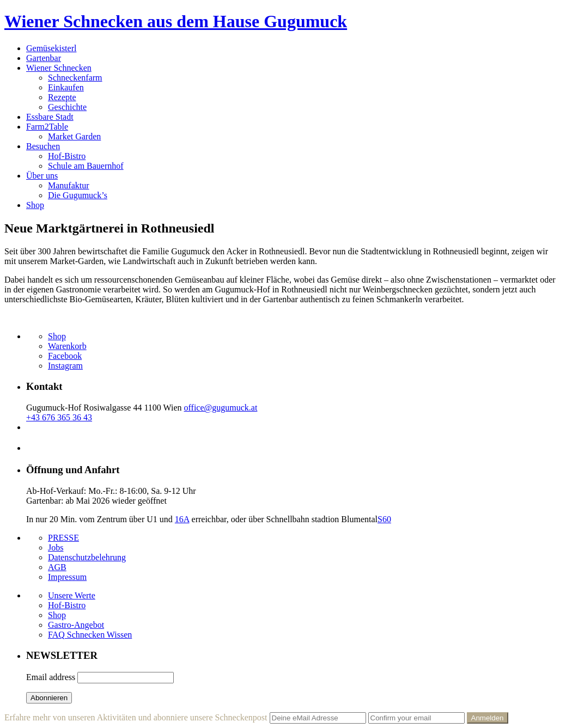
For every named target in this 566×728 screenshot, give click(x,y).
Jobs (56, 547)
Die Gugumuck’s (78, 195)
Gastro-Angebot (76, 625)
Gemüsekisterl (51, 48)
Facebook (65, 356)
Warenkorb (67, 346)
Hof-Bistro (67, 156)
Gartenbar (44, 58)
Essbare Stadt (50, 117)
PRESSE (63, 538)
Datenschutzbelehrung (87, 557)
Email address (51, 677)
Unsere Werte (72, 595)
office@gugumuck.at (221, 408)
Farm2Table (47, 127)
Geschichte (67, 107)
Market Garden (74, 136)
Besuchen (43, 146)
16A (182, 519)
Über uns (42, 176)
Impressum (67, 577)
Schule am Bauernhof (86, 166)
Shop (35, 205)
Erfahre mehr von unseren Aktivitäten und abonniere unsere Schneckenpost (136, 717)
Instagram (65, 366)
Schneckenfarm (75, 78)
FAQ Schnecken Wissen (90, 635)
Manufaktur (69, 185)
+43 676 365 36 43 (59, 417)
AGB (57, 567)
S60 (384, 519)
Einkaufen (66, 87)
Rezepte (62, 97)
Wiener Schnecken (59, 68)
